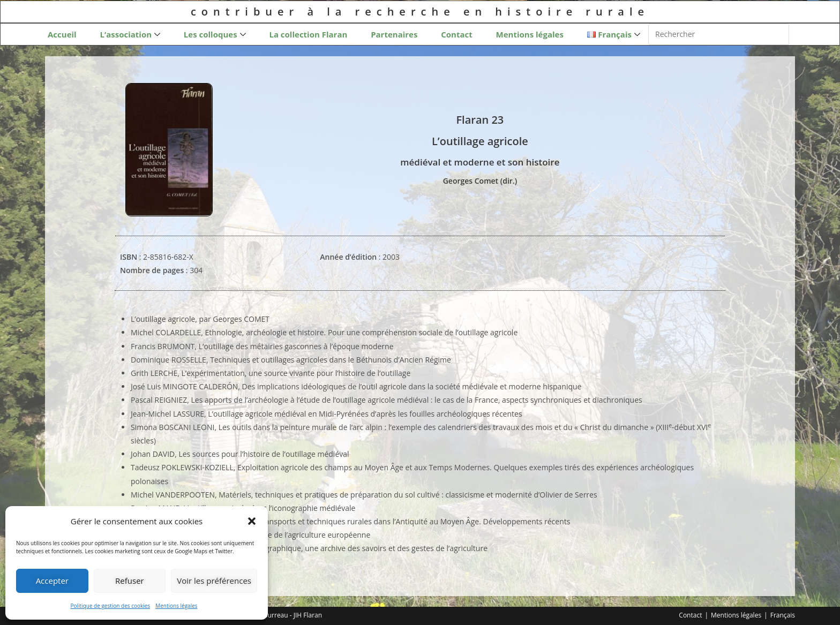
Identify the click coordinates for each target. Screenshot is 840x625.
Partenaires (394, 34)
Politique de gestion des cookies (110, 606)
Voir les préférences (214, 581)
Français (783, 615)
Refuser (130, 581)
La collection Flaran (308, 34)
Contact (457, 34)
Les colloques (215, 35)
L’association (130, 35)
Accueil (62, 34)
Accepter (52, 581)
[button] (252, 521)
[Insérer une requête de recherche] (719, 34)
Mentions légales (176, 606)
